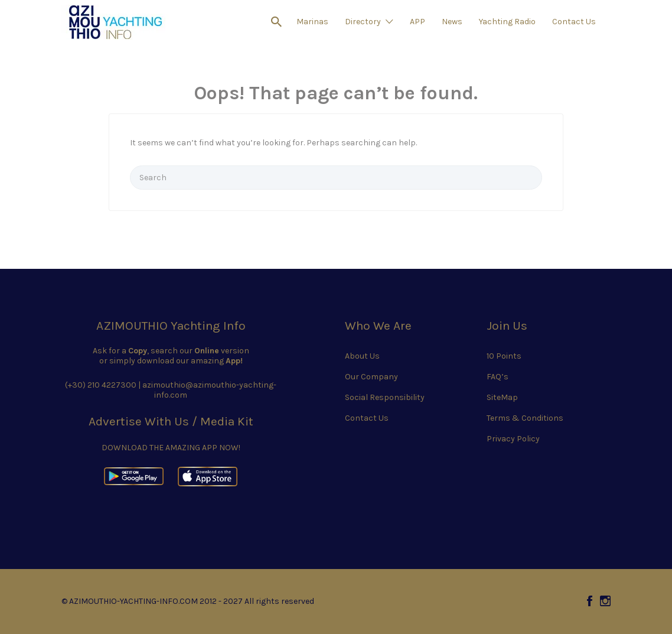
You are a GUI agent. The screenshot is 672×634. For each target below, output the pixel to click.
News (452, 22)
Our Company (371, 377)
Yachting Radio (507, 22)
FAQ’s (498, 377)
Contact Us (574, 22)
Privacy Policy (513, 439)
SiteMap (502, 397)
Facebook (590, 601)
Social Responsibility (385, 397)
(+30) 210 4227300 (101, 385)
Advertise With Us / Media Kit (171, 421)
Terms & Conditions (525, 418)
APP (417, 22)
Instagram (605, 601)
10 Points (504, 356)
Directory (363, 22)
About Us (362, 356)
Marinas (312, 22)
